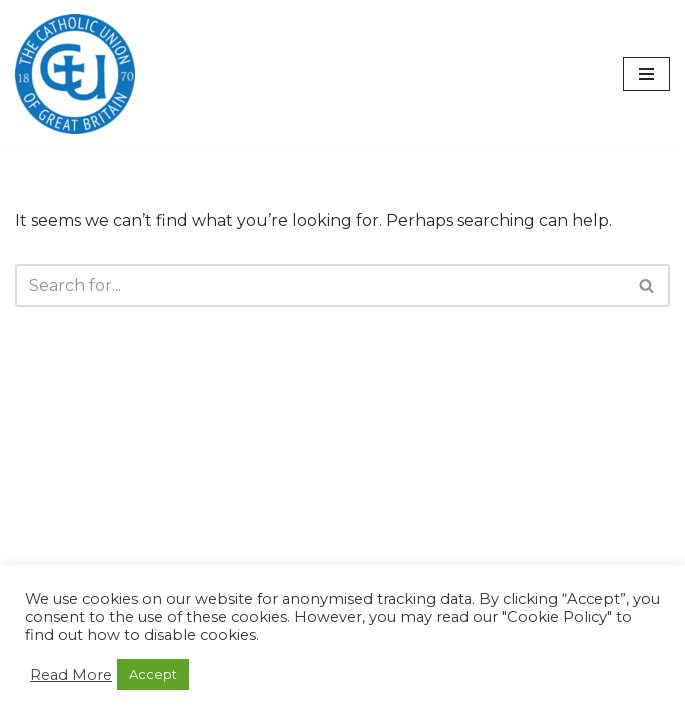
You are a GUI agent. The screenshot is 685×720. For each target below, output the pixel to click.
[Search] (320, 285)
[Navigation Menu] (646, 74)
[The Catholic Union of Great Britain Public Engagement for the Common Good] (75, 74)
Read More (71, 675)
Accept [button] (153, 674)
